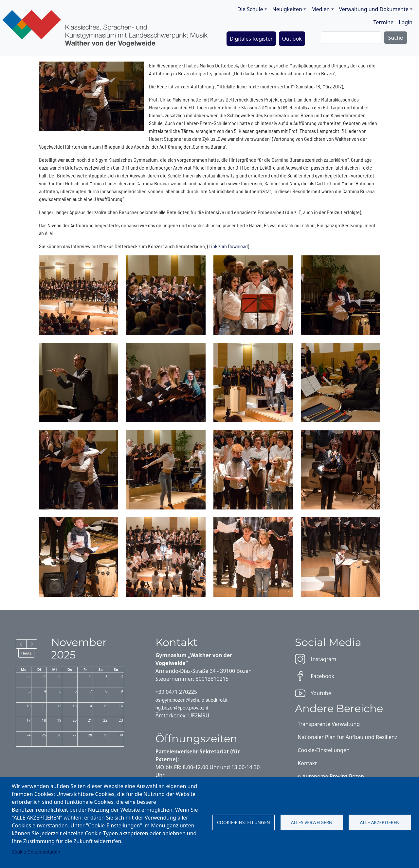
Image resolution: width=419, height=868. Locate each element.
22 (105, 720)
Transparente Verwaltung (329, 724)
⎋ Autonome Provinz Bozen (331, 776)
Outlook (292, 39)
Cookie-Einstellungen (244, 822)
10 (29, 706)
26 (59, 735)
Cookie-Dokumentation (36, 852)
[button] (79, 294)
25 (44, 735)
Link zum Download (228, 246)
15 (105, 706)
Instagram (316, 659)
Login (406, 22)
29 (59, 676)
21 (90, 720)
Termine (383, 22)
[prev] (21, 644)
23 (121, 720)
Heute (27, 653)
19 (59, 720)
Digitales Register (251, 39)
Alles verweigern (312, 822)
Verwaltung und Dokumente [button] (374, 9)
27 (29, 676)
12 (59, 706)
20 (74, 720)
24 (29, 735)
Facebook (315, 676)
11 (44, 706)
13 (74, 706)
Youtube (313, 693)
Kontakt (307, 763)
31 (90, 676)
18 (44, 720)
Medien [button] (320, 9)
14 (90, 706)
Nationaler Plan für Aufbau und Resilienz (347, 737)
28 (44, 676)
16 (121, 706)
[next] (32, 644)
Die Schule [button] (250, 9)
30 (74, 676)
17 (29, 720)
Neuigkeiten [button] (287, 9)
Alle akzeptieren (380, 822)
